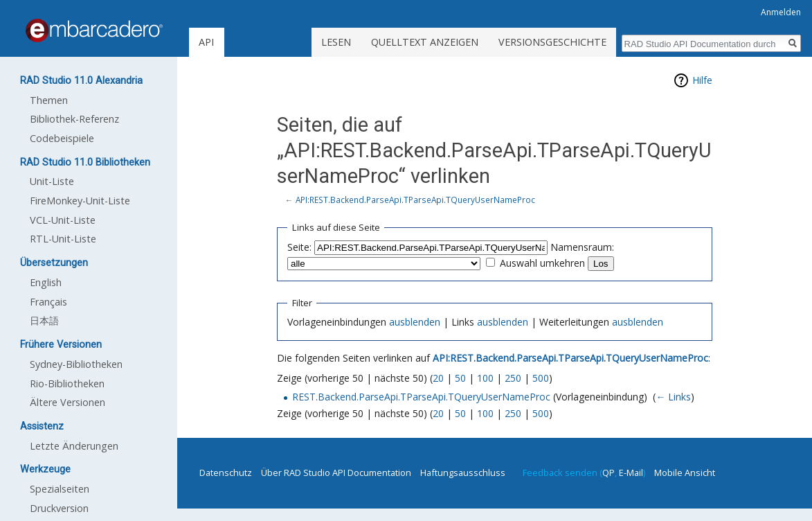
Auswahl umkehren (542, 263)
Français (48, 302)
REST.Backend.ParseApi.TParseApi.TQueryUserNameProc (421, 397)
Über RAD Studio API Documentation (336, 473)
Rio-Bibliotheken (67, 383)
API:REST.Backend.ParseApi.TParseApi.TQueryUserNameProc (415, 200)
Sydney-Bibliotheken (76, 364)
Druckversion (59, 508)
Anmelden (781, 12)
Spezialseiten (60, 489)
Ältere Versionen (67, 402)
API (206, 42)
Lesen (336, 42)
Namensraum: (582, 247)
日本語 (44, 320)
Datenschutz (226, 473)
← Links (673, 397)
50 (460, 378)
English (46, 282)
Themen (49, 100)
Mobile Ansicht (685, 473)
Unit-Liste (52, 181)
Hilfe (702, 80)
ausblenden (415, 322)
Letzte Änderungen (74, 446)
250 (513, 378)
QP (608, 473)
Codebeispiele (62, 138)
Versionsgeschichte (552, 42)
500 (541, 378)
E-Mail (631, 473)
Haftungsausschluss (463, 473)
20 (438, 378)
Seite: (299, 247)
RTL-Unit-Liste (63, 239)
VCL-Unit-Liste (63, 220)
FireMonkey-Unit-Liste (80, 201)
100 (485, 378)
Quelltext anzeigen (425, 42)
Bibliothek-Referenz (74, 119)
